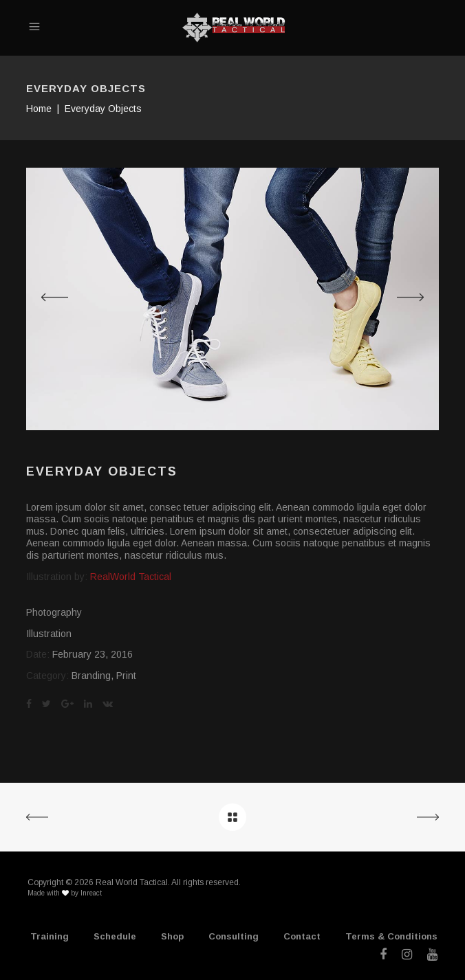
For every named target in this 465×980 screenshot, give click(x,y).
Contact (302, 936)
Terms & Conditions (391, 936)
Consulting (234, 936)
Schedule (115, 936)
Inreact (91, 893)
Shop (172, 936)
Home (39, 109)
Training (50, 936)
